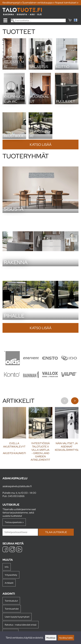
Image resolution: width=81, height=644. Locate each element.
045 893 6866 (16, 496)
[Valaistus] (40, 69)
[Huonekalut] (40, 103)
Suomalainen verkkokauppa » (38, 3)
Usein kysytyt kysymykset (17, 617)
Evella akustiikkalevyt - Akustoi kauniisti (14, 448)
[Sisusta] (40, 212)
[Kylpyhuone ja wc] (14, 103)
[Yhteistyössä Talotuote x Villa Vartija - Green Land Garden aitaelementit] (40, 423)
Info (7, 567)
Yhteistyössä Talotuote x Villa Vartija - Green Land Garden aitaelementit (40, 452)
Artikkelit (9, 583)
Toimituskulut (11, 601)
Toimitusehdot (12, 609)
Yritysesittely (11, 575)
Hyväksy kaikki (66, 638)
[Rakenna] (40, 265)
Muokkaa (51, 638)
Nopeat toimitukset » (67, 3)
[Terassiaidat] (40, 138)
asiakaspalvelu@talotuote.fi (17, 486)
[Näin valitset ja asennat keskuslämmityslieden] (67, 423)
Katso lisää (41, 145)
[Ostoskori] (70, 20)
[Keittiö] (67, 69)
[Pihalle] (40, 319)
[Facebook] (5, 550)
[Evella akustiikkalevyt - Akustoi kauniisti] (14, 423)
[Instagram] (12, 550)
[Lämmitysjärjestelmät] (14, 69)
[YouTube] (19, 550)
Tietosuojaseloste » (14, 522)
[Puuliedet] (67, 103)
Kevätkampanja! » (12, 3)
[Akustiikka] (14, 138)
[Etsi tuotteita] (38, 20)
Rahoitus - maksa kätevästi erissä (21, 625)
